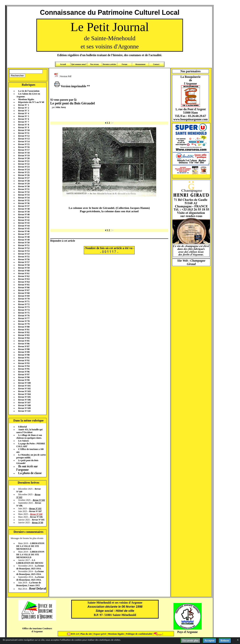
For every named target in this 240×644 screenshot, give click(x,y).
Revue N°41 (24, 217)
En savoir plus (190, 641)
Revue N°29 (24, 184)
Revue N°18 (24, 153)
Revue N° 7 (24, 122)
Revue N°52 (24, 248)
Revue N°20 (24, 158)
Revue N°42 (24, 220)
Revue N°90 (24, 355)
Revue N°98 (24, 377)
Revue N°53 (24, 251)
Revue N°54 (24, 254)
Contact (156, 64)
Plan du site (87, 634)
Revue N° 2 (24, 108)
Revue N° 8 (24, 125)
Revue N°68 (24, 293)
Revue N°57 (24, 262)
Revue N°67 (24, 290)
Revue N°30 (24, 186)
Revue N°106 (24, 400)
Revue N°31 (24, 189)
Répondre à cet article (63, 241)
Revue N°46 (24, 231)
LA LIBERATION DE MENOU (30, 562)
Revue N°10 (24, 130)
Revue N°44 (24, 226)
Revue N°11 (24, 133)
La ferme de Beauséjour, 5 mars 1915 (29, 584)
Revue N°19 (24, 156)
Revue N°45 (24, 229)
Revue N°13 (24, 139)
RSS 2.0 (73, 634)
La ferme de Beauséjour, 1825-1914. (30, 567)
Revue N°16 (24, 147)
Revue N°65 (24, 285)
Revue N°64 (24, 282)
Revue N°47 (24, 234)
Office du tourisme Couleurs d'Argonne (37, 630)
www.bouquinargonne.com (190, 119)
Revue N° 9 (24, 127)
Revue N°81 (24, 330)
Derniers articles (109, 64)
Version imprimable (70, 86)
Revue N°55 (24, 257)
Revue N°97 (24, 374)
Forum (124, 64)
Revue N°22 (24, 164)
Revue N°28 (24, 181)
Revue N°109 (24, 408)
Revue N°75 (24, 313)
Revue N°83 (24, 335)
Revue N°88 (24, 349)
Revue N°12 (24, 136)
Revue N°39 (24, 212)
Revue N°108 (24, 405)
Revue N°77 (24, 318)
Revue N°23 (24, 167)
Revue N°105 (24, 397)
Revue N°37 (24, 206)
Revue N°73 (24, 307)
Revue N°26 (24, 175)
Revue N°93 (24, 363)
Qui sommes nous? (79, 64)
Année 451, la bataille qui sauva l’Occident (29, 431)
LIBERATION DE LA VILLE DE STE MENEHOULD (30, 546)
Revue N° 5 (24, 116)
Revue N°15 (24, 144)
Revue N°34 (24, 198)
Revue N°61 (24, 273)
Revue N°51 (24, 245)
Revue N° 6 (24, 119)
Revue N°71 (24, 302)
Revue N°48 (24, 237)
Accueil (63, 64)
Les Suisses (24, 441)
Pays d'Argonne (188, 632)
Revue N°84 (24, 338)
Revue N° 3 (24, 111)
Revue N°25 (24, 172)
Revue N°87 (24, 346)
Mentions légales (26, 99)
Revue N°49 (24, 240)
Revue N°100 (24, 383)
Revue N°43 (24, 223)
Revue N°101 (24, 386)
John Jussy (61, 107)
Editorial (22, 427)
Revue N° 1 (24, 105)
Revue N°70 (24, 299)
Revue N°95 (24, 369)
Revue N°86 (24, 344)
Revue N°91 (24, 358)
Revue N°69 (24, 296)
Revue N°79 (24, 324)
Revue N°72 (24, 304)
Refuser (225, 641)
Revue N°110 (24, 411)
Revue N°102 (24, 389)
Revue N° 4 (24, 113)
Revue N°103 (24, 391)
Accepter (210, 641)
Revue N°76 (24, 316)
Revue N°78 (24, 321)
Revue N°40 (24, 214)
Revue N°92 (24, 360)
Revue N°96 (24, 372)
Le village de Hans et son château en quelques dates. (29, 437)
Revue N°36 (24, 203)
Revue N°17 (24, 150)
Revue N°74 (24, 310)
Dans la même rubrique (28, 420)
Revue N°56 (24, 259)
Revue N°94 (24, 366)
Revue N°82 (24, 332)
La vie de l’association (29, 91)
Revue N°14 (24, 141)
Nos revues (94, 64)
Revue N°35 (24, 200)
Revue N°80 (24, 327)
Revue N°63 (24, 279)
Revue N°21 (24, 161)
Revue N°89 (24, 352)
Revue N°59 (24, 268)
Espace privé (100, 634)
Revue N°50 (24, 243)
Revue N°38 (24, 209)
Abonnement (140, 64)
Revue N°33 (24, 195)
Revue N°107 (24, 403)
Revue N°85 (24, 341)
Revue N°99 (24, 380)
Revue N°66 (24, 287)
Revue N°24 (24, 170)
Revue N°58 (24, 265)
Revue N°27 (24, 178)
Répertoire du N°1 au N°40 (31, 102)
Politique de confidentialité (139, 634)
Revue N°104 (24, 394)
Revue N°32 (24, 192)
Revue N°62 (24, 276)
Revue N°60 (24, 271)
